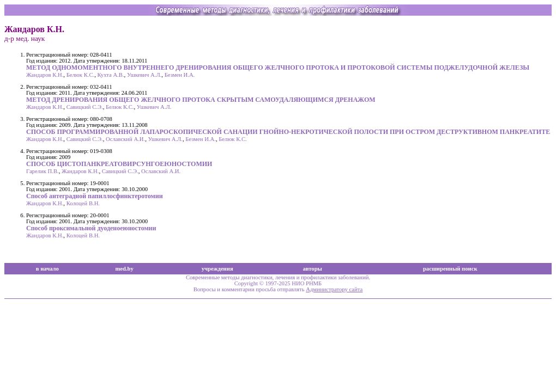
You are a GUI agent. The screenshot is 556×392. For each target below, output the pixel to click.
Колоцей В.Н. (83, 203)
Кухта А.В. (111, 75)
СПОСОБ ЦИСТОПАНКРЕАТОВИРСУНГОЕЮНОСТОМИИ (119, 164)
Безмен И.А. (180, 75)
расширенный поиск (450, 269)
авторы (312, 269)
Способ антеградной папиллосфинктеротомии (95, 196)
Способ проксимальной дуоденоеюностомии (91, 228)
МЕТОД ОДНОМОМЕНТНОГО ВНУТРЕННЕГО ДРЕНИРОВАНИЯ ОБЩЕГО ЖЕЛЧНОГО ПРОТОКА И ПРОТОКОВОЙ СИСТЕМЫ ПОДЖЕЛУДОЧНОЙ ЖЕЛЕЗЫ (278, 68)
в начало (47, 269)
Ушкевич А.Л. (144, 75)
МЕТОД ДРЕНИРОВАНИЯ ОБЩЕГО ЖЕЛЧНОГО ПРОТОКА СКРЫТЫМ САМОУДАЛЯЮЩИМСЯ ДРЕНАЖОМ (201, 100)
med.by (124, 269)
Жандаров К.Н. (45, 75)
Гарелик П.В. (43, 171)
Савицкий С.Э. (85, 107)
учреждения (217, 269)
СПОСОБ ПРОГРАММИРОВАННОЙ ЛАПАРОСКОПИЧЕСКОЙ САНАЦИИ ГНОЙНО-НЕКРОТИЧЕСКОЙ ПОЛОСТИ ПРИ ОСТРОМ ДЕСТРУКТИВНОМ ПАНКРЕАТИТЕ (288, 132)
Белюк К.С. (81, 75)
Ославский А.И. (125, 139)
